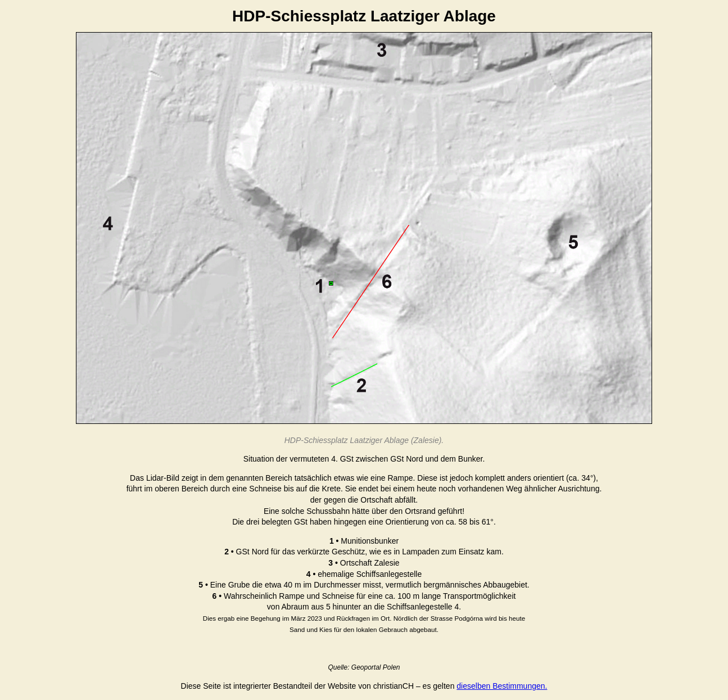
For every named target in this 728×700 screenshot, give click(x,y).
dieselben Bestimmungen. (502, 686)
